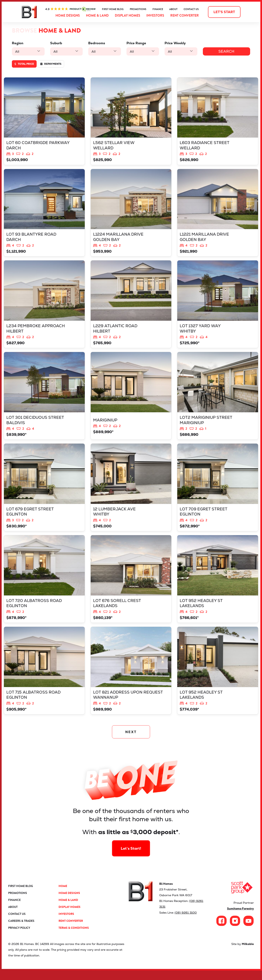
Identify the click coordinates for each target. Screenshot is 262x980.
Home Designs (68, 15)
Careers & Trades (21, 930)
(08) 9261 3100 (186, 922)
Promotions (138, 9)
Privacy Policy (19, 937)
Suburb (55, 43)
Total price (24, 64)
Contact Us (191, 9)
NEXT (131, 741)
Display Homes (128, 15)
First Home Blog (113, 9)
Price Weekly (173, 43)
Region (18, 43)
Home (63, 895)
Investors (155, 15)
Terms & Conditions (74, 937)
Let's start (224, 12)
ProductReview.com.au (70, 9)
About (173, 9)
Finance (158, 9)
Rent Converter (185, 15)
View (44, 122)
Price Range (135, 43)
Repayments (51, 64)
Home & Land (97, 15)
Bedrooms (96, 43)
